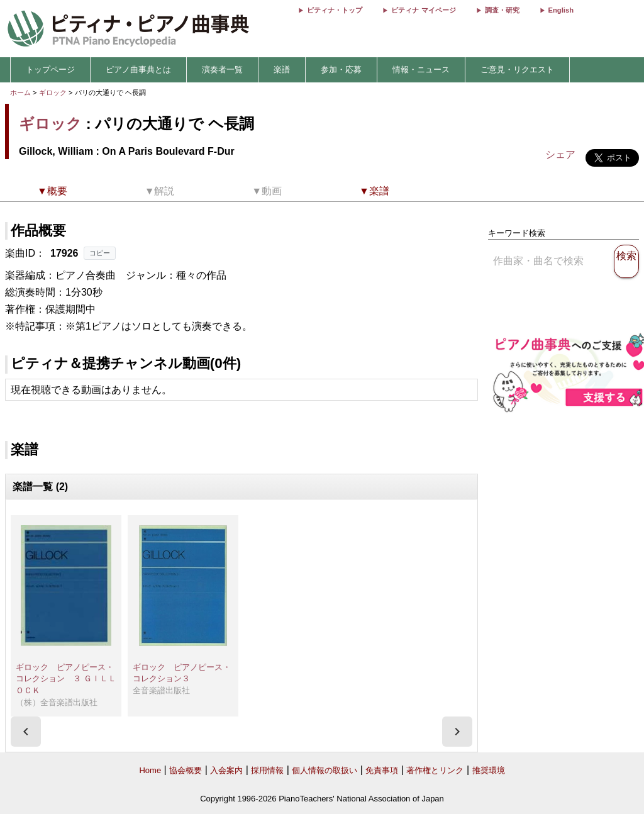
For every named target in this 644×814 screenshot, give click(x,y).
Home (150, 770)
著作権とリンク (435, 770)
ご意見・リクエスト (517, 70)
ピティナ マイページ (423, 10)
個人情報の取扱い (325, 770)
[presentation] (26, 732)
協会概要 (186, 770)
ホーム (20, 92)
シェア (560, 154)
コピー (100, 253)
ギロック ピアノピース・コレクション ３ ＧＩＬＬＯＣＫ (66, 679)
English (561, 10)
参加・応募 (341, 70)
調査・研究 (502, 10)
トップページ (50, 70)
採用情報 (267, 770)
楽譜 (282, 70)
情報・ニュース (421, 70)
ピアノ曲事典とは (138, 70)
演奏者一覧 (222, 70)
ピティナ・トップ (335, 10)
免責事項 (382, 770)
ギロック (53, 92)
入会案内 (226, 770)
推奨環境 (489, 770)
